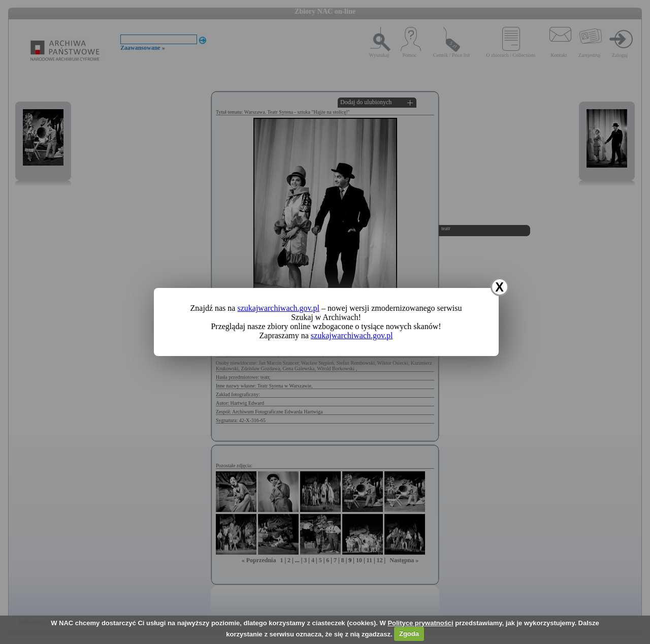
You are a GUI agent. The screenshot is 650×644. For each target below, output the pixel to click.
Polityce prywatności (420, 623)
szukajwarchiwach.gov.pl (278, 308)
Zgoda (409, 634)
